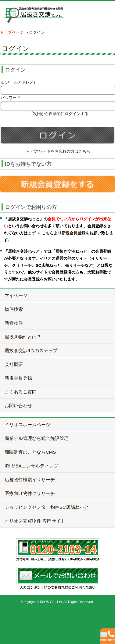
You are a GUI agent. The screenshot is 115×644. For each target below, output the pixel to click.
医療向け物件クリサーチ (30, 493)
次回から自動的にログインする (61, 114)
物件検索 (14, 309)
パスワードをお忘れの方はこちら (61, 151)
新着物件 (14, 323)
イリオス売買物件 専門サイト (35, 521)
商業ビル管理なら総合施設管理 (37, 438)
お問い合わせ (18, 406)
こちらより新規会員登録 (64, 233)
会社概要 (14, 364)
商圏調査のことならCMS (30, 452)
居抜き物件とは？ (23, 337)
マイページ (16, 295)
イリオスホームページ (27, 424)
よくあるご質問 (21, 392)
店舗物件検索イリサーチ (30, 480)
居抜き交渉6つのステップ (31, 350)
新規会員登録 (18, 378)
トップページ (12, 32)
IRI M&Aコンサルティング (31, 466)
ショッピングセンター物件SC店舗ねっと (47, 507)
